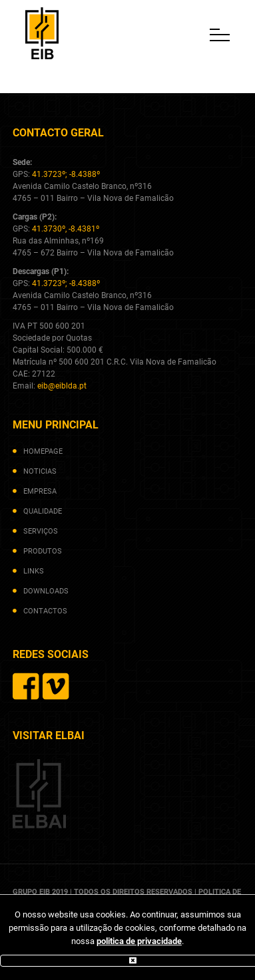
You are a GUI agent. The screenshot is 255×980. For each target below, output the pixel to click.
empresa (40, 491)
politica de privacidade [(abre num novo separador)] (139, 941)
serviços (41, 531)
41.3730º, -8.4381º (66, 229)
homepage (43, 451)
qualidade (43, 511)
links (34, 571)
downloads (46, 591)
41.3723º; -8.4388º (66, 174)
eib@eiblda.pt (62, 386)
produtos (43, 551)
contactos (45, 611)
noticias (40, 471)
